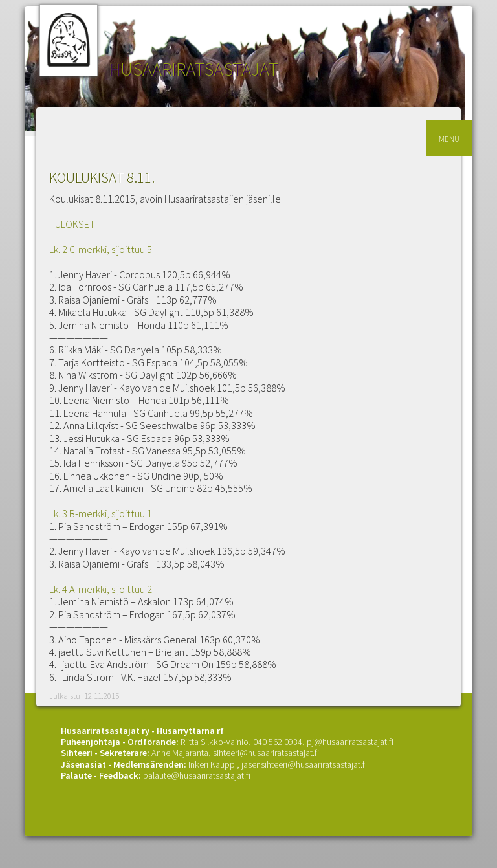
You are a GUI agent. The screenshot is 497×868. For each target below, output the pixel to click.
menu (449, 138)
